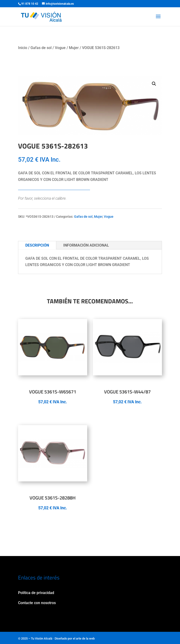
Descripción (37, 245)
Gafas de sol (41, 48)
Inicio (23, 48)
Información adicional (86, 245)
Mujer (74, 48)
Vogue (60, 48)
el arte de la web (84, 638)
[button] (154, 84)
